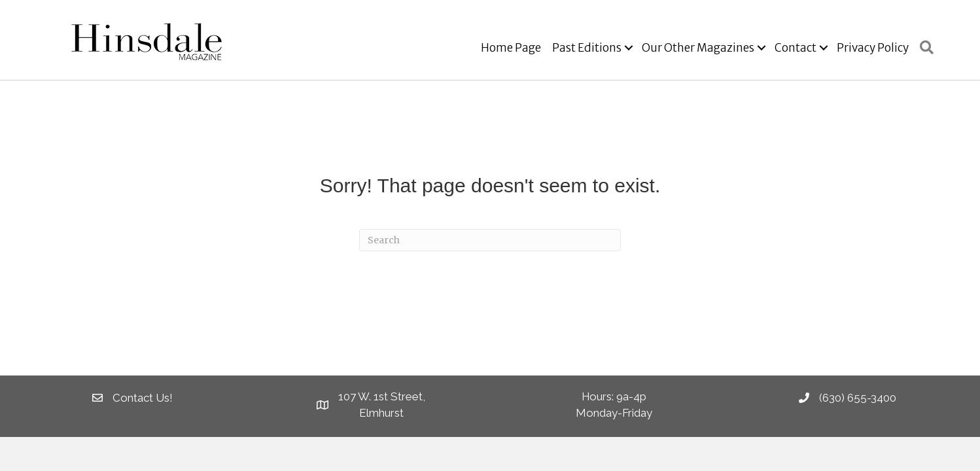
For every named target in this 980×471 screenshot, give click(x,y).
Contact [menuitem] (796, 48)
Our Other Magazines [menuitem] (698, 48)
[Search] (490, 240)
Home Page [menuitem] (511, 48)
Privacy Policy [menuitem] (873, 48)
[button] (629, 48)
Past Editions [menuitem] (587, 48)
